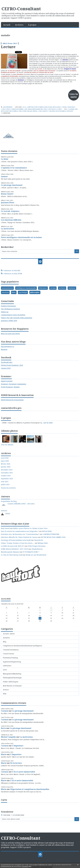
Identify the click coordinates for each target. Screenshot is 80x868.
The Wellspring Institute (10, 309)
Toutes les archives (8, 488)
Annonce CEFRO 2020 (9, 321)
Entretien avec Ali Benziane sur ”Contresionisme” (20, 534)
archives (62, 288)
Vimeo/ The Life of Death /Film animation (17, 318)
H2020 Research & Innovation (12, 400)
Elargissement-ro (8, 346)
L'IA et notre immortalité (24, 772)
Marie (4, 754)
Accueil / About (9, 634)
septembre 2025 (7, 479)
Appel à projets (7, 381)
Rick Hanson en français (12, 686)
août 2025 (5, 482)
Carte (4, 800)
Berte (3, 728)
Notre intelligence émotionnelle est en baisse (21, 237)
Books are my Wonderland (36, 555)
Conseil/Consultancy (68, 107)
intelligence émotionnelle (10, 111)
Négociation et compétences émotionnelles (30, 789)
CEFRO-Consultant (21, 9)
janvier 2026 (6, 467)
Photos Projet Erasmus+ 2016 (12, 365)
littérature (43, 288)
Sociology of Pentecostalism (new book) (16, 540)
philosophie (23, 111)
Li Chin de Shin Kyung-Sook (12, 555)
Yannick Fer (39, 540)
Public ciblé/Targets (50, 109)
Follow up (5, 312)
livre (76, 109)
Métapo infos (43, 543)
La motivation (7, 229)
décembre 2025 (7, 470)
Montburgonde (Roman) (10, 552)
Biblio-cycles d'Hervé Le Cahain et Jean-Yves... (31, 528)
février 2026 (6, 464)
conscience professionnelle (57, 111)
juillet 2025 (5, 485)
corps (40, 111)
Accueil (7, 25)
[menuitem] (7, 25)
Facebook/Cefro (7, 362)
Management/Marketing (36, 109)
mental (35, 111)
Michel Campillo (8, 737)
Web (5, 694)
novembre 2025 (7, 473)
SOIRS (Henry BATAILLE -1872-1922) (15, 549)
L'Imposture (18, 746)
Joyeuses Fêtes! (8, 203)
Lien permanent (7, 107)
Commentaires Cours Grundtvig (13, 315)
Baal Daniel (5, 528)
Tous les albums (7, 445)
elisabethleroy (37, 549)
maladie (30, 111)
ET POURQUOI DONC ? (31, 552)
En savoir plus (27, 866)
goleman (71, 109)
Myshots (4, 349)
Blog (24, 107)
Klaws (8, 513)
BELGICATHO (47, 531)
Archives (19, 25)
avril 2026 (5, 458)
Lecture (8, 47)
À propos (32, 25)
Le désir (5, 159)
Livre (26, 109)
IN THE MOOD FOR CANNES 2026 (53, 537)
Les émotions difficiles (11, 220)
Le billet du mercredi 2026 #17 (13, 546)
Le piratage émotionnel (12, 185)
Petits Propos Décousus (37, 546)
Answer (4, 176)
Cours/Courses (6, 109)
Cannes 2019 (6, 368)
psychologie (23, 292)
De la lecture (16, 763)
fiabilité (45, 111)
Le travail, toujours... (11, 211)
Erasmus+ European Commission (14, 384)
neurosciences (7, 288)
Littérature (7, 666)
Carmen (5, 711)
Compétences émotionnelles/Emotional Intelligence (44, 107)
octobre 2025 (6, 476)
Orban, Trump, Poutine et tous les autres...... (18, 543)
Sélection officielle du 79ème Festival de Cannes (19, 537)
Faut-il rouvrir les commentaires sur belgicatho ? (20, 531)
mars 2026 (5, 461)
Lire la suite (74, 95)
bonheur (72, 288)
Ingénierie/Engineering (12, 662)
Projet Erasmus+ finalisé (10, 387)
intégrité (70, 111)
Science (60, 109)
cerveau (53, 288)
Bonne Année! (7, 194)
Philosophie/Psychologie (12, 678)
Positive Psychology (8, 306)
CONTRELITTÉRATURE (51, 534)
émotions (5, 292)
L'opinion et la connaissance (14, 168)
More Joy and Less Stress (10, 334)
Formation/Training (17, 109)
